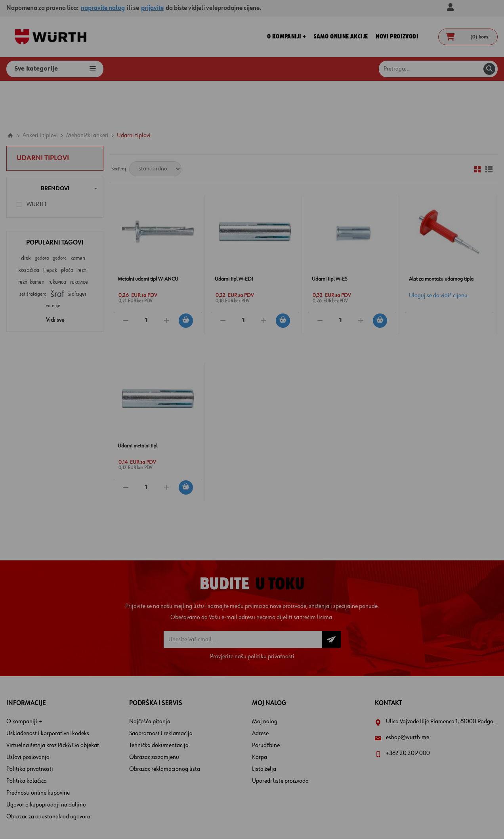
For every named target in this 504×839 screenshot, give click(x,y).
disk (26, 214)
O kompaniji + (24, 677)
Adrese (260, 689)
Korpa (260, 713)
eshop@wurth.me (408, 693)
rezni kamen (31, 238)
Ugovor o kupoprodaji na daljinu (46, 761)
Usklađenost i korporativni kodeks (48, 689)
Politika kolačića (27, 737)
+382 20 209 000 (408, 709)
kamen (78, 214)
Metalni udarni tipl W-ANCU (148, 235)
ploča (67, 226)
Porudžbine (266, 701)
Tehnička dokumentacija (159, 701)
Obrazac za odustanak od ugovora (48, 772)
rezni (82, 226)
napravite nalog (103, 8)
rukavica (57, 238)
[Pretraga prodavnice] (438, 69)
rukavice (79, 238)
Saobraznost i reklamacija (161, 689)
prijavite (152, 8)
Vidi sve (55, 276)
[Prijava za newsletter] (243, 595)
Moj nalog (265, 677)
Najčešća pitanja (150, 677)
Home (10, 91)
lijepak (50, 226)
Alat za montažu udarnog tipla (441, 235)
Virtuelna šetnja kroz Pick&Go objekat (53, 701)
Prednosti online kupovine (38, 749)
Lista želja (264, 725)
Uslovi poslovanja (28, 713)
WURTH (36, 160)
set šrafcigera (33, 250)
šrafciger (77, 250)
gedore (60, 214)
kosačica (29, 226)
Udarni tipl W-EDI (234, 235)
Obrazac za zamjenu (154, 713)
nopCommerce (265, 818)
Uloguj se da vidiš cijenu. (439, 251)
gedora (42, 214)
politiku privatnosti (271, 612)
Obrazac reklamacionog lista (165, 725)
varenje (53, 261)
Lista (489, 125)
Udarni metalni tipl (137, 401)
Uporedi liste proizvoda (280, 737)
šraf (57, 250)
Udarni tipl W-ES (330, 235)
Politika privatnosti (30, 725)
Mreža (477, 125)
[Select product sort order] (155, 124)
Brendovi (55, 144)
